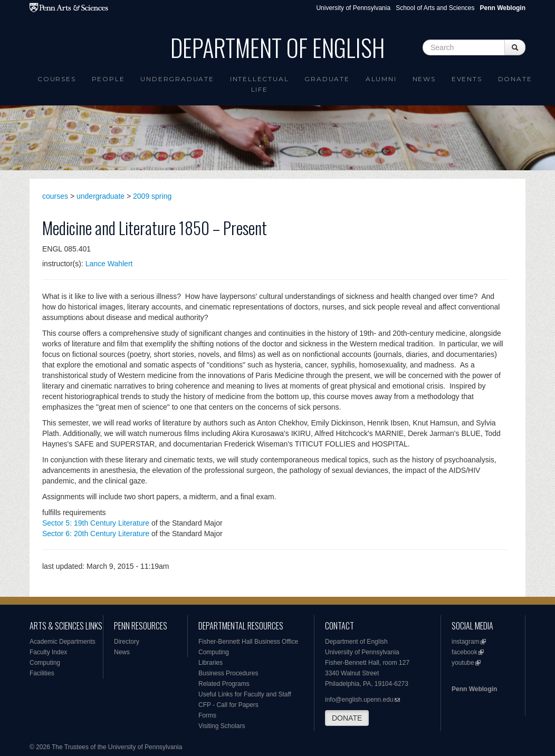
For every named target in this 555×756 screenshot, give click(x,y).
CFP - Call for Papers (228, 705)
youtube (463, 663)
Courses (57, 79)
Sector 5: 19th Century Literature (96, 523)
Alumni (381, 79)
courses (55, 196)
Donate (515, 79)
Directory (127, 642)
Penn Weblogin (474, 689)
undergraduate (101, 196)
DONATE (347, 718)
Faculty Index (48, 652)
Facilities (42, 673)
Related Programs (224, 684)
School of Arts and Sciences (435, 8)
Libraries (210, 663)
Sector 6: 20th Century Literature (96, 534)
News (424, 79)
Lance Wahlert (109, 264)
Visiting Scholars (222, 726)
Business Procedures (228, 673)
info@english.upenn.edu (359, 700)
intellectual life (260, 84)
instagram (466, 642)
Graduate (327, 79)
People (108, 79)
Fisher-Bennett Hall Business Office (248, 642)
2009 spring (152, 196)
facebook (465, 652)
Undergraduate (177, 79)
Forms (207, 715)
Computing (45, 663)
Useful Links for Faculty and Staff (245, 694)
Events (467, 79)
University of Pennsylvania (353, 8)
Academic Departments (63, 642)
